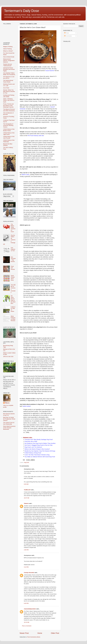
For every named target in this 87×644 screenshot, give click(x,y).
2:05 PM (26, 550)
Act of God (6, 88)
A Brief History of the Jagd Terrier (9, 134)
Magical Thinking (8, 47)
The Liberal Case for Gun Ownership (9, 423)
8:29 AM (26, 484)
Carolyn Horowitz (29, 573)
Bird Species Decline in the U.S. (9, 414)
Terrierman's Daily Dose (22, 11)
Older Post (55, 633)
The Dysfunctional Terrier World (8, 81)
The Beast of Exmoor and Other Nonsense (9, 110)
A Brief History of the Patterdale (9, 141)
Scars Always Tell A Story (13, 278)
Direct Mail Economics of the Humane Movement (9, 428)
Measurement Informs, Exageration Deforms (9, 61)
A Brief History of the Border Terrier (9, 130)
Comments (68, 36)
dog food (27, 462)
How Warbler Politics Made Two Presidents (9, 74)
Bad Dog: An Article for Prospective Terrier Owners (9, 419)
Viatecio (26, 503)
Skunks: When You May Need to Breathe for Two (9, 91)
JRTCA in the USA (8, 357)
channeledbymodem (30, 609)
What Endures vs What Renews (13, 318)
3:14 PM (26, 567)
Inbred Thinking (7, 49)
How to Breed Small (9, 57)
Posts (67, 33)
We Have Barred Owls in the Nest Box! (13, 300)
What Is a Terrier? (8, 51)
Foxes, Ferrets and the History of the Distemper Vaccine (8, 105)
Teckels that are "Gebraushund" (8, 65)
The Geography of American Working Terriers (8, 125)
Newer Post (24, 633)
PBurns (7, 403)
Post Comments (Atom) (34, 637)
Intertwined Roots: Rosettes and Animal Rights (9, 69)
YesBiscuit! (27, 490)
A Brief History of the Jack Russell (9, 137)
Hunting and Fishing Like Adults (9, 96)
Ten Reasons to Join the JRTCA (9, 77)
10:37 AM (27, 498)
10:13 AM (27, 622)
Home (40, 633)
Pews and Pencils (13, 268)
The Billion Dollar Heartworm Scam (13, 228)
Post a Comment (27, 626)
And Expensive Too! (13, 249)
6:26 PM (26, 603)
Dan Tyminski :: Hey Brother (13, 259)
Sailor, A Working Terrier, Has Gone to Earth (9, 100)
